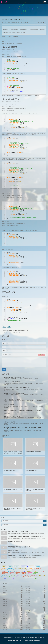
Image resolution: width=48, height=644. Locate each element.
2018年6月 (35, 604)
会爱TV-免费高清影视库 (9, 637)
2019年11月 (35, 597)
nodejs (20, 578)
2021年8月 (35, 591)
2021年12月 (13, 591)
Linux (19, 576)
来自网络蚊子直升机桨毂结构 (15, 541)
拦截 (18, 573)
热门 (10, 571)
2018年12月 (13, 604)
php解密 (28, 637)
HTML (17, 566)
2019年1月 (35, 601)
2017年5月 (35, 610)
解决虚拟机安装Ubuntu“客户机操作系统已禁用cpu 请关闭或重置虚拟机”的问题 (26, 556)
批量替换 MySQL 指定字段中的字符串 (14, 332)
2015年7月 (35, 630)
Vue (26, 578)
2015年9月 (35, 627)
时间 (30, 569)
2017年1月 (13, 614)
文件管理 (34, 576)
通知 (30, 573)
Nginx (12, 576)
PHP (4, 326)
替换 (16, 571)
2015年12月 (13, 625)
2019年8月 (13, 601)
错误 (42, 571)
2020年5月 (35, 595)
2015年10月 (13, 627)
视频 (4, 569)
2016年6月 (13, 619)
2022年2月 (35, 588)
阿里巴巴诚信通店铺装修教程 (15, 551)
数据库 (42, 576)
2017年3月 (35, 612)
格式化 (37, 569)
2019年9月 (35, 599)
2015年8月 (13, 630)
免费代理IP (37, 637)
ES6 (41, 578)
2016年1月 (35, 623)
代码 (35, 571)
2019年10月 (13, 599)
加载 (4, 571)
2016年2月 (13, 623)
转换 (18, 569)
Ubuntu (12, 578)
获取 (23, 571)
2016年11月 (13, 617)
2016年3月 (35, 621)
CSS (31, 566)
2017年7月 (13, 610)
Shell (26, 576)
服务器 (24, 566)
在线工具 (32, 637)
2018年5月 (13, 606)
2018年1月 (35, 606)
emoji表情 (23, 637)
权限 (24, 569)
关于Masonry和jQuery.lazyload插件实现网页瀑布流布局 (17, 331)
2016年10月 (35, 617)
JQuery (5, 576)
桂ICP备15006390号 (36, 640)
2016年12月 (35, 614)
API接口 (5, 578)
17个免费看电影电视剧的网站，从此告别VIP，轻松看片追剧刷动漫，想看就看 (26, 536)
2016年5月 (35, 619)
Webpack (34, 578)
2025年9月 (35, 586)
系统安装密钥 (17, 637)
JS (10, 566)
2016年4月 (13, 621)
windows (5, 573)
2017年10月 (13, 608)
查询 (12, 573)
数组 (29, 571)
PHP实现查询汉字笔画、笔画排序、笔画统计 (18, 532)
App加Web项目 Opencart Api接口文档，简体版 (19, 546)
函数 (38, 566)
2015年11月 (35, 625)
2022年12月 (13, 588)
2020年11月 (13, 593)
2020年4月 (13, 597)
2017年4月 (13, 612)
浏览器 (11, 569)
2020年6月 (13, 595)
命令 (36, 573)
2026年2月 (13, 586)
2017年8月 (35, 608)
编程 (6, 22)
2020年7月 (35, 593)
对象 (9, 326)
